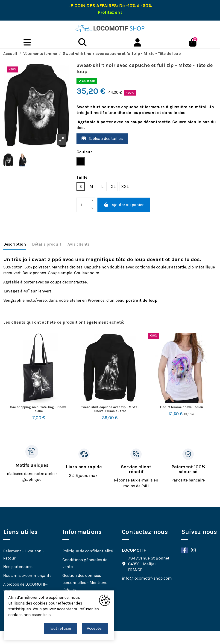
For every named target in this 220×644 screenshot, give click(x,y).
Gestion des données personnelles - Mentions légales (85, 582)
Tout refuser (60, 628)
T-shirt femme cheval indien (181, 407)
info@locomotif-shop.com (147, 578)
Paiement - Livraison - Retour (24, 555)
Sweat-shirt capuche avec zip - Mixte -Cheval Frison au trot (110, 409)
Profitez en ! (110, 12)
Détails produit (47, 244)
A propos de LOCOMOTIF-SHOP (25, 588)
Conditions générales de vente (85, 563)
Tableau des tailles (102, 138)
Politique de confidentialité (88, 551)
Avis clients (79, 244)
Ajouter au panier (124, 205)
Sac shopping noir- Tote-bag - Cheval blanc (39, 409)
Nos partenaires (18, 567)
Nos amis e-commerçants (27, 575)
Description (15, 244)
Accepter (95, 628)
